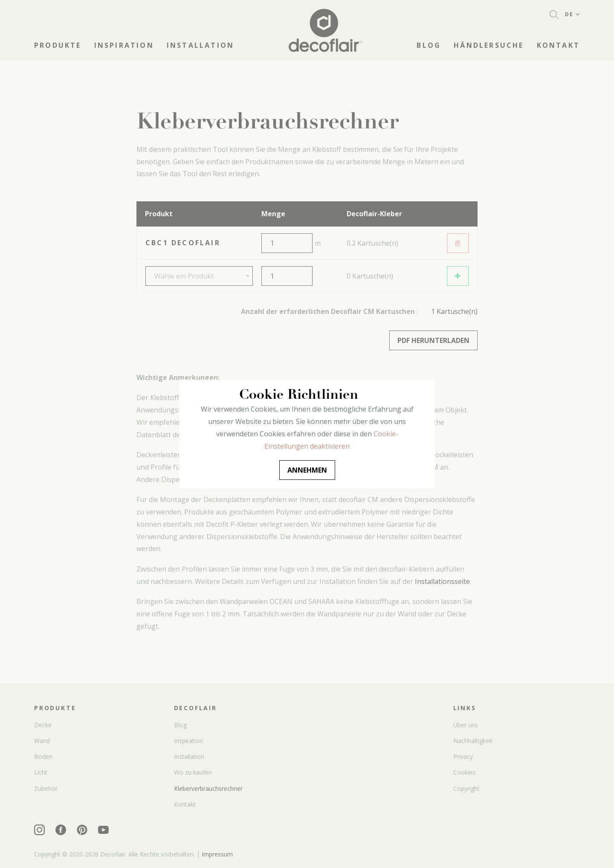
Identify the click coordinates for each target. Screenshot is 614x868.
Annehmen (307, 470)
